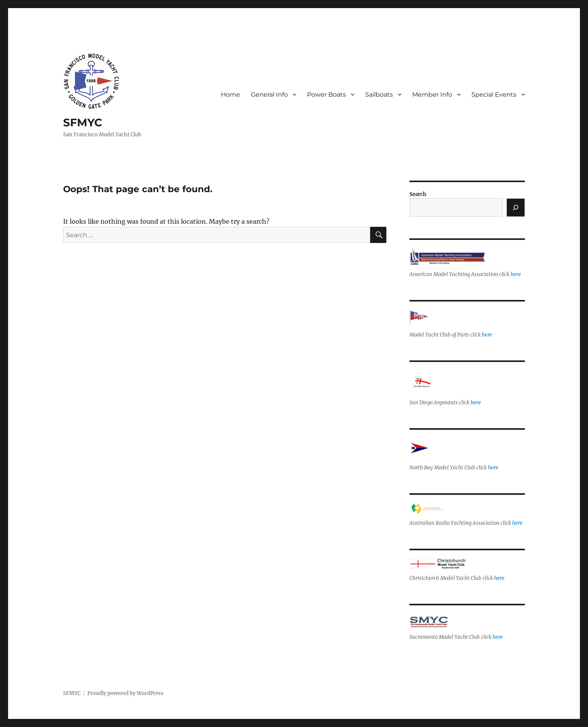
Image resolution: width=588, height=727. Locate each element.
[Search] (516, 208)
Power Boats (327, 95)
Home (231, 95)
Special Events (494, 95)
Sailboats (379, 95)
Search (418, 194)
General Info (269, 95)
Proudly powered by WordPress (125, 693)
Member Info (432, 95)
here (516, 274)
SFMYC (83, 122)
